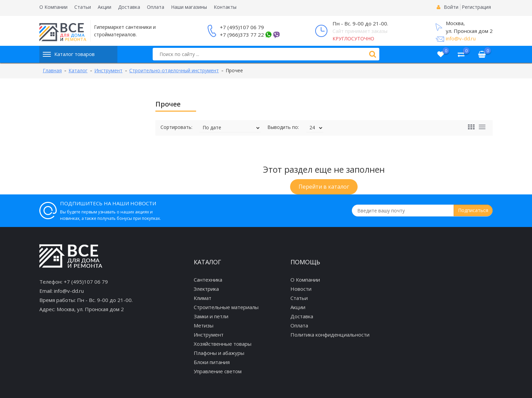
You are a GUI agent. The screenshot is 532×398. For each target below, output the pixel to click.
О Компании (53, 7)
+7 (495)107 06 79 (242, 27)
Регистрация (476, 7)
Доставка (129, 7)
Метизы (204, 325)
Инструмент (209, 335)
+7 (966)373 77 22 (242, 35)
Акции (104, 7)
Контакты (225, 7)
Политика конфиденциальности (330, 335)
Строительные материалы (226, 307)
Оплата (156, 7)
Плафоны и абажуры (219, 353)
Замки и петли (211, 316)
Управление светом (218, 371)
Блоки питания (212, 362)
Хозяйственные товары (223, 344)
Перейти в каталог (324, 187)
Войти (451, 7)
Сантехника (208, 280)
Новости (301, 289)
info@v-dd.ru (461, 38)
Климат (203, 298)
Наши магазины (189, 7)
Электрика (206, 289)
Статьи (83, 7)
